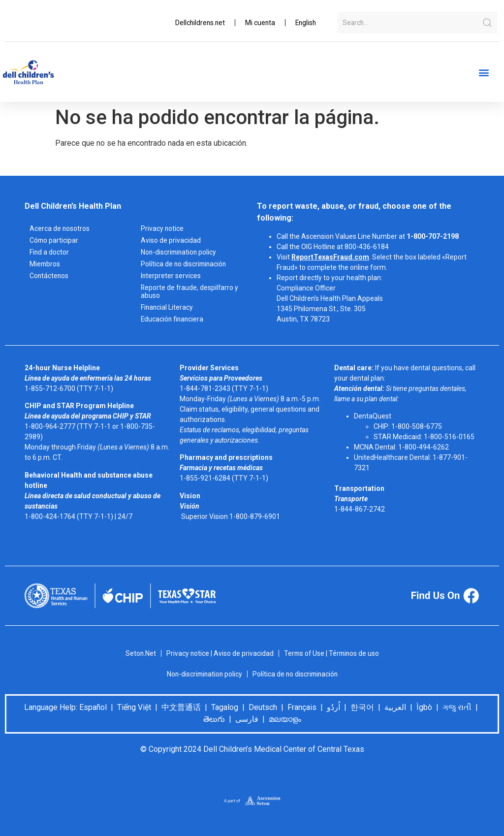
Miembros (45, 264)
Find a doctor (49, 252)
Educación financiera (173, 319)
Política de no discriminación (185, 264)
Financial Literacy (167, 307)
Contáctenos (49, 276)
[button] (484, 73)
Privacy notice (162, 228)
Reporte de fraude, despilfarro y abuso (190, 291)
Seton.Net (139, 653)
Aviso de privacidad (171, 240)
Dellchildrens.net (197, 23)
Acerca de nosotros (60, 228)
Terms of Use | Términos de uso (332, 653)
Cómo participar (54, 240)
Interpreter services (171, 276)
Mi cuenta (258, 23)
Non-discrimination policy (180, 252)
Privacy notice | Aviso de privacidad (219, 653)
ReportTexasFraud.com (330, 257)
